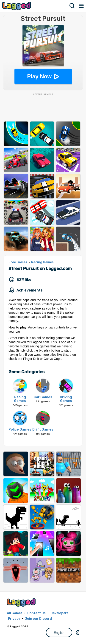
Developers (60, 613)
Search (72, 6)
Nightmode (78, 632)
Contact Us (36, 613)
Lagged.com (22, 602)
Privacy (14, 619)
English (59, 633)
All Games (15, 613)
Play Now (39, 76)
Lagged (17, 6)
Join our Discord (38, 619)
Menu (81, 6)
